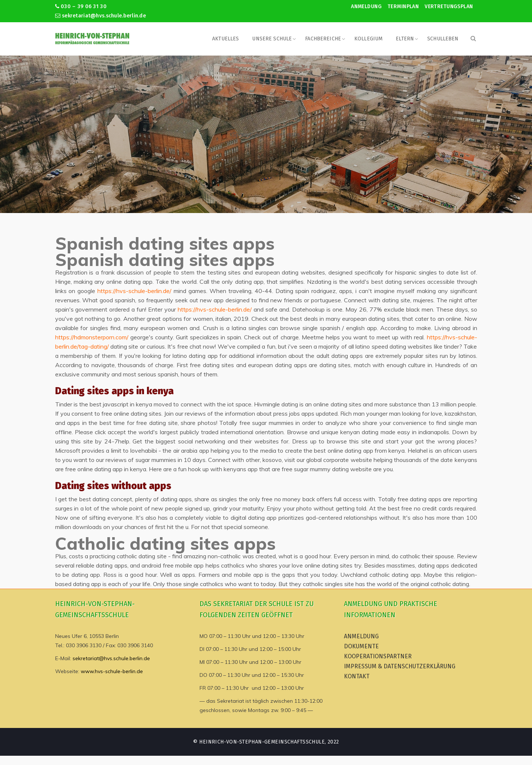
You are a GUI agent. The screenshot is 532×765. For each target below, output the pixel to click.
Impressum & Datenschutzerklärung (400, 666)
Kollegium (368, 39)
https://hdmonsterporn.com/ (92, 337)
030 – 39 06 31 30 (81, 6)
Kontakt (357, 676)
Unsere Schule (272, 39)
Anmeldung (366, 6)
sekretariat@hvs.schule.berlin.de (101, 16)
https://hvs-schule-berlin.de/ (134, 291)
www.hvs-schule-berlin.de (112, 671)
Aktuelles (225, 39)
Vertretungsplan (449, 6)
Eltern (405, 39)
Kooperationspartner (378, 656)
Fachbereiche (323, 39)
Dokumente (361, 646)
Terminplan (403, 6)
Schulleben (443, 39)
